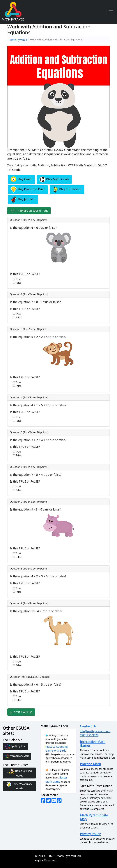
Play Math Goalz (54, 179)
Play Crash (21, 179)
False (18, 283)
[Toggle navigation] (111, 12)
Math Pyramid (18, 40)
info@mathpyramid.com (95, 731)
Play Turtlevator (67, 190)
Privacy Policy (90, 834)
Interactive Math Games (93, 744)
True (18, 279)
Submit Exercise (21, 712)
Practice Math (90, 764)
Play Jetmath (23, 200)
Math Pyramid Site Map (94, 817)
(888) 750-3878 (89, 735)
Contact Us (88, 726)
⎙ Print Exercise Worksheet (29, 211)
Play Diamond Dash (28, 190)
